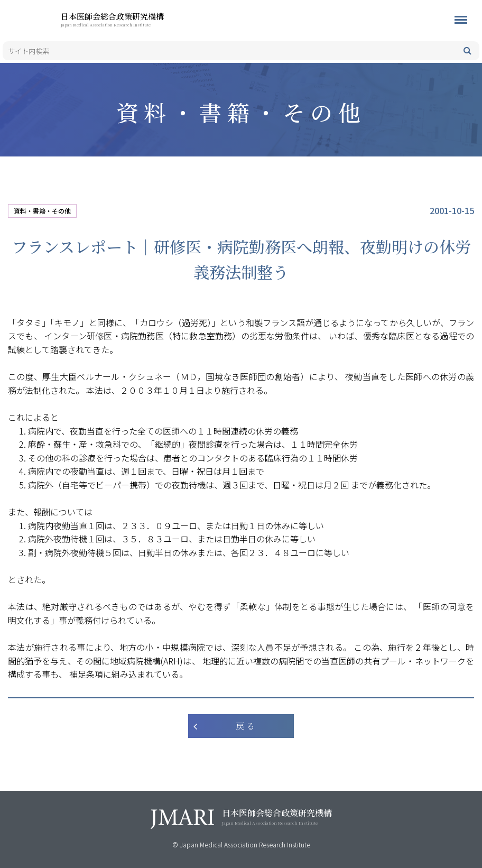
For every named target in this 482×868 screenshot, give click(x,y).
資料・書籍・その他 (42, 211)
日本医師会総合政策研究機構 (129, 19)
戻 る (245, 726)
